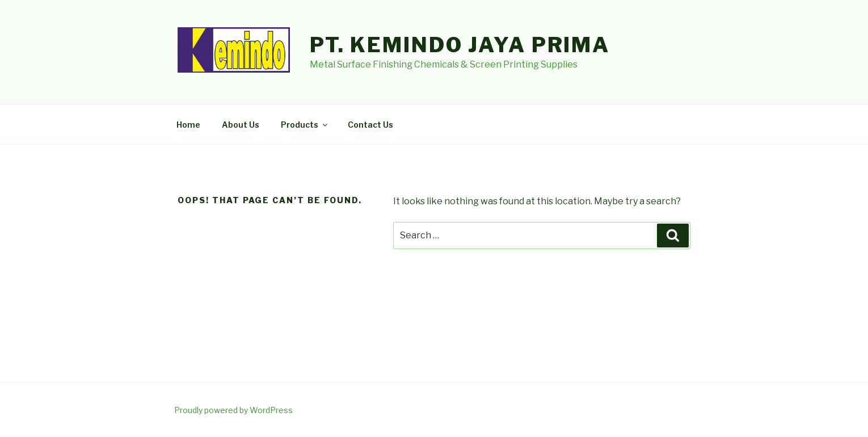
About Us (241, 125)
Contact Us (370, 125)
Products (305, 125)
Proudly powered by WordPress (233, 410)
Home (188, 125)
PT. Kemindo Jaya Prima (460, 45)
